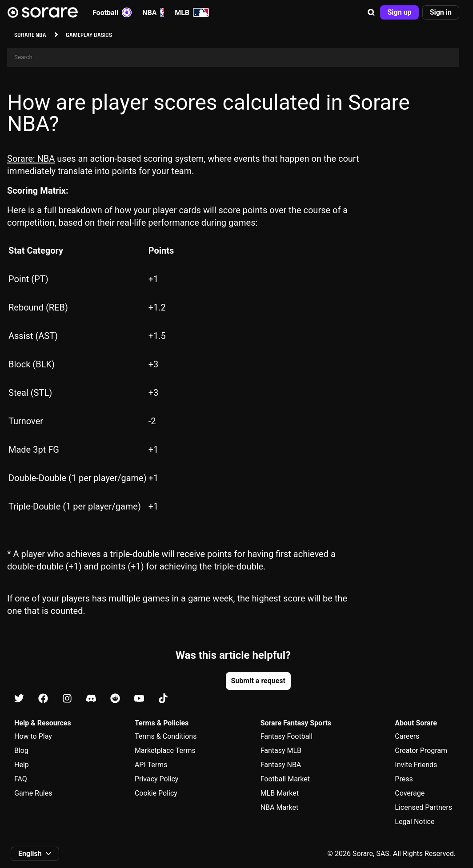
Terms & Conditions (166, 736)
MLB (192, 12)
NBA (153, 12)
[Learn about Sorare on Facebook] (43, 699)
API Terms (151, 765)
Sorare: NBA (31, 159)
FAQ (21, 779)
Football (112, 12)
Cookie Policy (156, 793)
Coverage (410, 793)
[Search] (233, 58)
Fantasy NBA (281, 765)
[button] (371, 12)
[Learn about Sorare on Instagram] (67, 699)
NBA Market (280, 807)
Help (22, 765)
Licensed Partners (423, 807)
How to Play (33, 736)
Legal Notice (415, 822)
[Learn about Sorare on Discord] (91, 699)
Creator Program (421, 751)
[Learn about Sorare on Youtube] (139, 699)
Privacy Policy (157, 779)
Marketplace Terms (165, 751)
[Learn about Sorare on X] (19, 699)
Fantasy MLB (281, 751)
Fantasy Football (287, 736)
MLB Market (280, 793)
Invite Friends (416, 765)
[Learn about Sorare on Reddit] (115, 699)
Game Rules (33, 793)
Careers (407, 736)
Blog (21, 751)
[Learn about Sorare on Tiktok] (163, 699)
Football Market (285, 779)
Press (404, 779)
